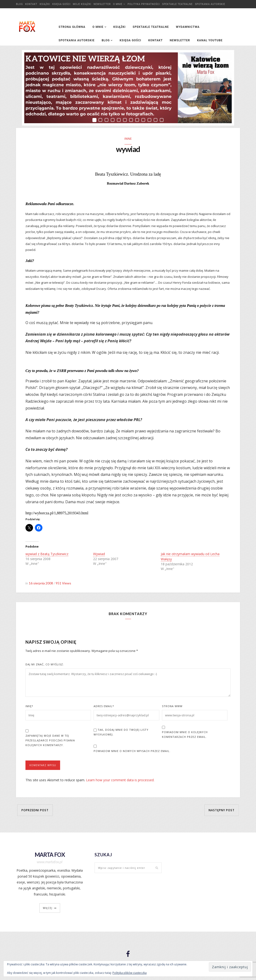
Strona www (172, 707)
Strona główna (72, 27)
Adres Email (104, 707)
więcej (48, 908)
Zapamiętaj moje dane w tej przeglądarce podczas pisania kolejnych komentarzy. (50, 741)
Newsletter (102, 4)
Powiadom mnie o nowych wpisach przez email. (132, 752)
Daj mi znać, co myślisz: (45, 665)
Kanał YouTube (210, 40)
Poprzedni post (35, 811)
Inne (128, 139)
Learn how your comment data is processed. (120, 781)
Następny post (222, 811)
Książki (45, 4)
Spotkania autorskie (210, 4)
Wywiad (99, 555)
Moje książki (82, 4)
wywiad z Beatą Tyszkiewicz (47, 555)
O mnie (118, 4)
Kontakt (31, 4)
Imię (29, 707)
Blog (19, 4)
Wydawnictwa (188, 27)
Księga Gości (61, 4)
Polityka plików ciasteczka (130, 973)
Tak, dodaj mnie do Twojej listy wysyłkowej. (121, 733)
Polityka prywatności (144, 4)
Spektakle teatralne (177, 4)
